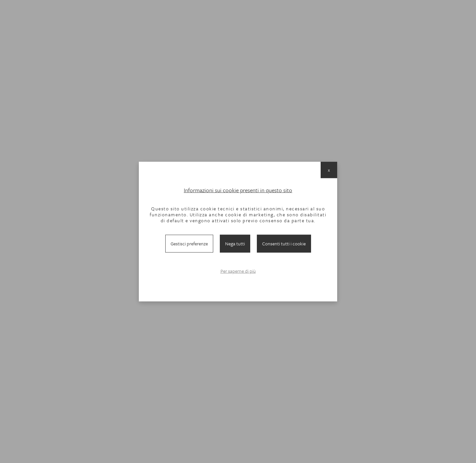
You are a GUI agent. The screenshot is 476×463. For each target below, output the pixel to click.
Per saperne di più (238, 271)
